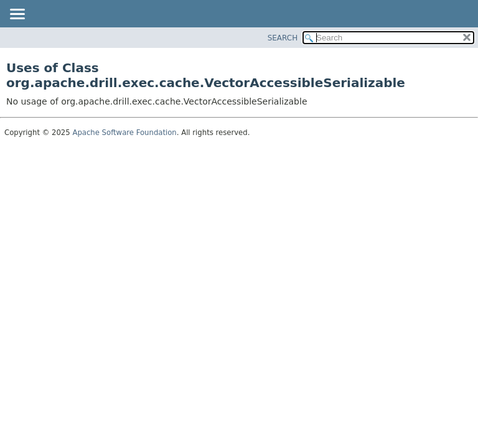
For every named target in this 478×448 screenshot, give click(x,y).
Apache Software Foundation (124, 133)
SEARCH (283, 38)
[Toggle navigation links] (17, 15)
